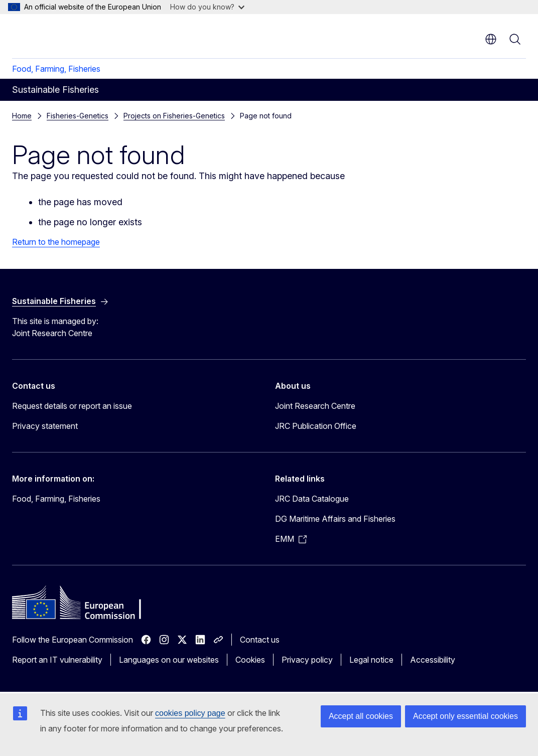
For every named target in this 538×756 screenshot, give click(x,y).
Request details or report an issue (72, 406)
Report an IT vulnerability (57, 660)
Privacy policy (307, 660)
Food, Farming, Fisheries (56, 69)
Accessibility (433, 660)
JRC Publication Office (316, 426)
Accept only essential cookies (465, 716)
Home (22, 116)
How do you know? (207, 7)
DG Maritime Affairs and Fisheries (335, 519)
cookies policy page (190, 713)
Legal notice (371, 660)
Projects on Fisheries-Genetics (174, 116)
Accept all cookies (361, 716)
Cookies (250, 660)
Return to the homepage (56, 242)
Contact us (260, 640)
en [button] (491, 39)
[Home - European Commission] (73, 35)
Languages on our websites (169, 660)
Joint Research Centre (315, 406)
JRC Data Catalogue (312, 499)
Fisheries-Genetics (78, 116)
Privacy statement (45, 426)
